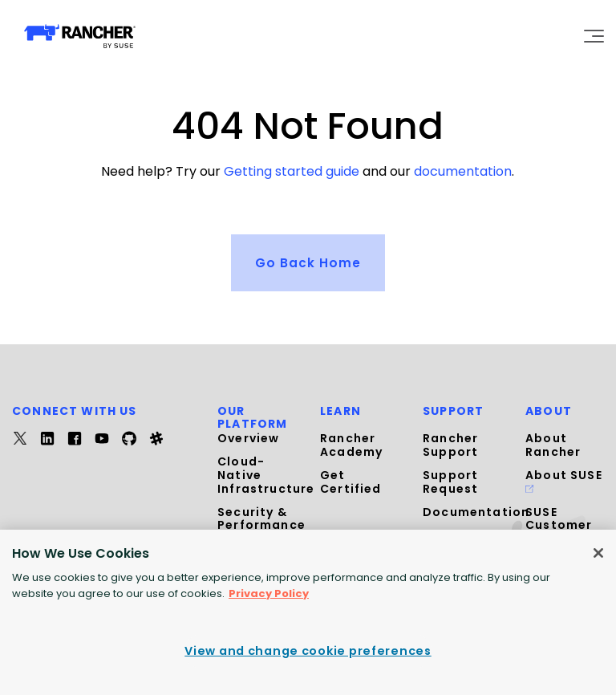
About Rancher (553, 445)
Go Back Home (308, 261)
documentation (463, 171)
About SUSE (564, 479)
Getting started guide (292, 171)
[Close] (598, 553)
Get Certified (351, 481)
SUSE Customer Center (559, 525)
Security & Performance (261, 518)
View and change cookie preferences (308, 651)
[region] (308, 612)
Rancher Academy (351, 445)
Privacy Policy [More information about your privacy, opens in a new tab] (269, 593)
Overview (248, 438)
